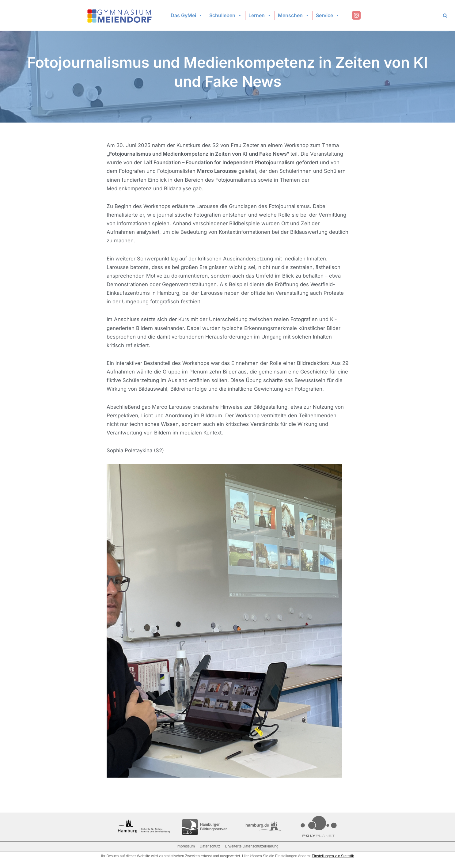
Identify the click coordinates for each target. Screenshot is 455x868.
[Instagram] (356, 15)
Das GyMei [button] (187, 15)
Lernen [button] (260, 15)
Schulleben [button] (226, 15)
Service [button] (328, 15)
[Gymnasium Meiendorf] (120, 15)
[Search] (445, 15)
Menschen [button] (294, 15)
